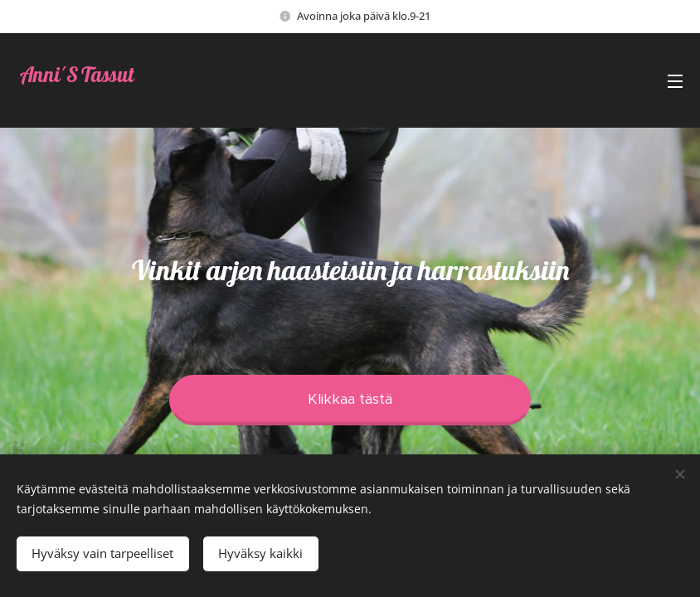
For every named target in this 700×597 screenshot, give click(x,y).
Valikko (675, 81)
